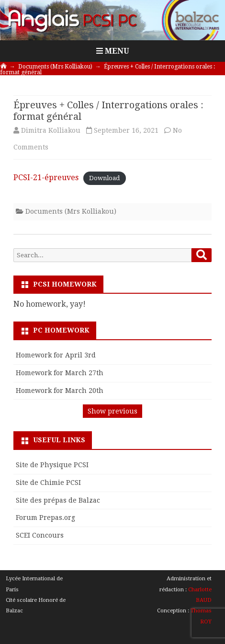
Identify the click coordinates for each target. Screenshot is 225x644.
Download (104, 178)
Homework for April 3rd (56, 355)
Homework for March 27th (60, 373)
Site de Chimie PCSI (48, 483)
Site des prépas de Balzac (58, 500)
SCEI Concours (40, 535)
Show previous (112, 411)
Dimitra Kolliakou (51, 130)
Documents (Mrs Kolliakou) (71, 211)
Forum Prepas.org (45, 517)
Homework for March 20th (60, 391)
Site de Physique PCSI (52, 465)
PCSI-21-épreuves (46, 178)
